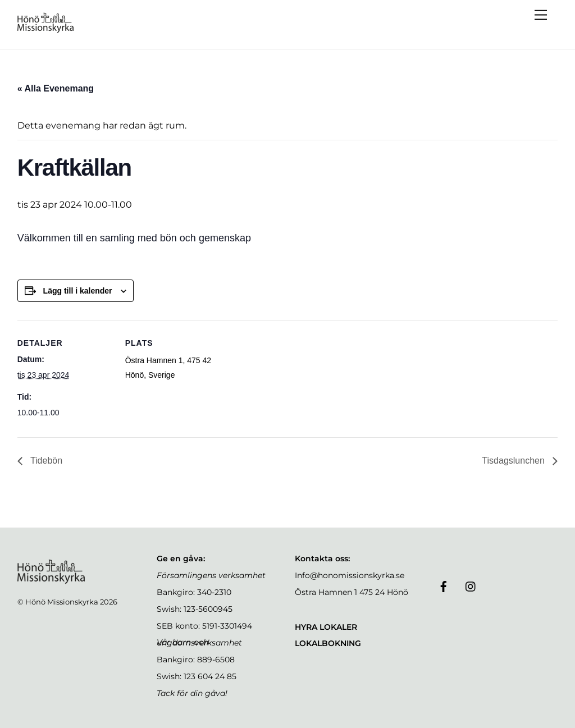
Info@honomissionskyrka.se (350, 575)
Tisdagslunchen (514, 461)
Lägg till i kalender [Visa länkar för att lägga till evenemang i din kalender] (78, 291)
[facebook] (444, 585)
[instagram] (471, 585)
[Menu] (541, 15)
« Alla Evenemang (56, 88)
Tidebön (45, 461)
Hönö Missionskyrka (62, 602)
